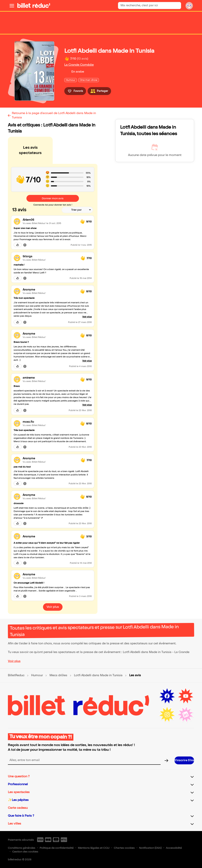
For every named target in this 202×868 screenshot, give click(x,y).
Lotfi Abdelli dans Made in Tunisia (98, 675)
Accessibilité (174, 848)
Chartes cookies (124, 848)
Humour (37, 675)
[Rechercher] (176, 6)
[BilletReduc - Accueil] (34, 6)
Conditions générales (22, 848)
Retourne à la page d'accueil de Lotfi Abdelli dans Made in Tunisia (54, 115)
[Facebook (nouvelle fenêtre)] (167, 696)
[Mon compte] (189, 6)
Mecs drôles (58, 675)
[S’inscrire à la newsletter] (184, 760)
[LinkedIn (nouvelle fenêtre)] (186, 715)
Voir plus (14, 661)
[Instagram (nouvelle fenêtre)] (167, 715)
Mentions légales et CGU (94, 848)
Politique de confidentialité (57, 848)
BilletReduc (16, 675)
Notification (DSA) (150, 848)
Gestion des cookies (25, 852)
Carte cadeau (18, 808)
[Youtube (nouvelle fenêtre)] (186, 696)
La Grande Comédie (79, 65)
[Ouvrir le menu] (12, 6)
